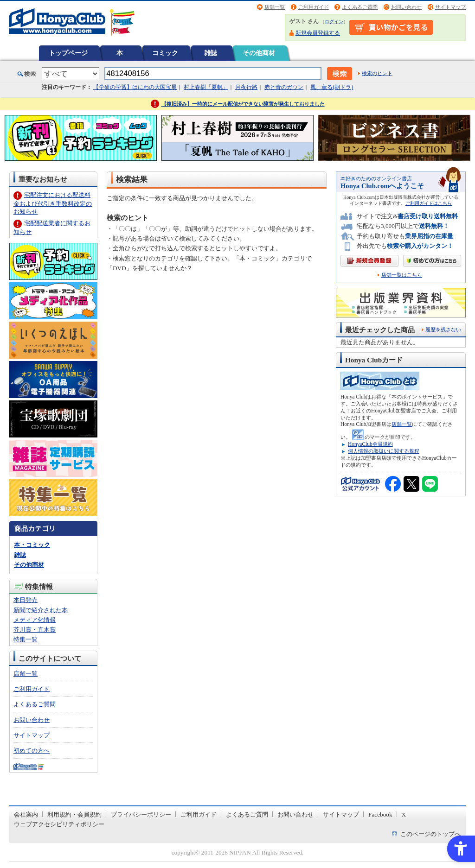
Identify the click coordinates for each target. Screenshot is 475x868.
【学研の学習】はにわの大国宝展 (135, 87)
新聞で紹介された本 (41, 610)
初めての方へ (32, 751)
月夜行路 (246, 87)
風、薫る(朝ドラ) (332, 87)
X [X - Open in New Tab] (404, 814)
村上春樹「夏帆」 (206, 87)
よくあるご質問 (360, 7)
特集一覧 (26, 639)
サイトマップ (450, 7)
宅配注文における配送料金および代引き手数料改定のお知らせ (53, 203)
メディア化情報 (35, 620)
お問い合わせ (406, 7)
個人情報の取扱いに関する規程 (384, 451)
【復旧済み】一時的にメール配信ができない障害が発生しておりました (243, 104)
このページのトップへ (430, 834)
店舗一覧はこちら (402, 275)
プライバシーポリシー (141, 814)
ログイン (334, 22)
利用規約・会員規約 (74, 814)
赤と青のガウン (284, 87)
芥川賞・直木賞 (35, 630)
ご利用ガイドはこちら (429, 203)
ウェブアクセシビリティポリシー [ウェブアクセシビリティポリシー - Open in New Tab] (59, 824)
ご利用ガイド (314, 7)
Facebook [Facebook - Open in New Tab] (380, 814)
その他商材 (259, 53)
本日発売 (26, 600)
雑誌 (211, 53)
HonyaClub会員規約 (370, 444)
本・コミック (32, 545)
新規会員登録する (318, 33)
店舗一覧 (275, 7)
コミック (165, 53)
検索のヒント (377, 73)
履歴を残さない (443, 329)
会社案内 (26, 814)
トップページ (68, 53)
